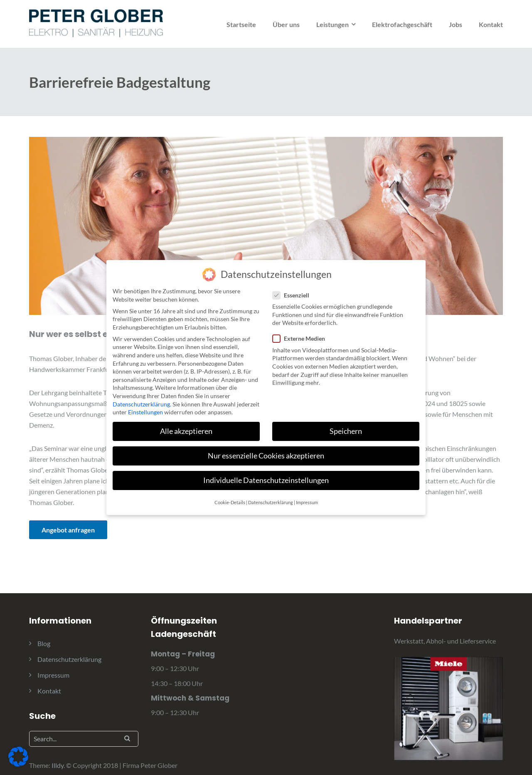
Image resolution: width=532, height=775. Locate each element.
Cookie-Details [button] (230, 495)
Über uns (286, 24)
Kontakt (491, 24)
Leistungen (332, 24)
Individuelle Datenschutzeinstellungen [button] (266, 473)
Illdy (58, 765)
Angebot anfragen (68, 530)
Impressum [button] (307, 495)
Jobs (456, 24)
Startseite (241, 24)
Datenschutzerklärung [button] (271, 495)
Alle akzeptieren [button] (186, 424)
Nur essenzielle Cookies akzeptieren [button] (266, 449)
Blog (44, 643)
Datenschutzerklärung (69, 659)
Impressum (53, 675)
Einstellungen (145, 405)
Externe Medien (299, 331)
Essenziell (291, 288)
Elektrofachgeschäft (402, 24)
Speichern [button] (346, 424)
